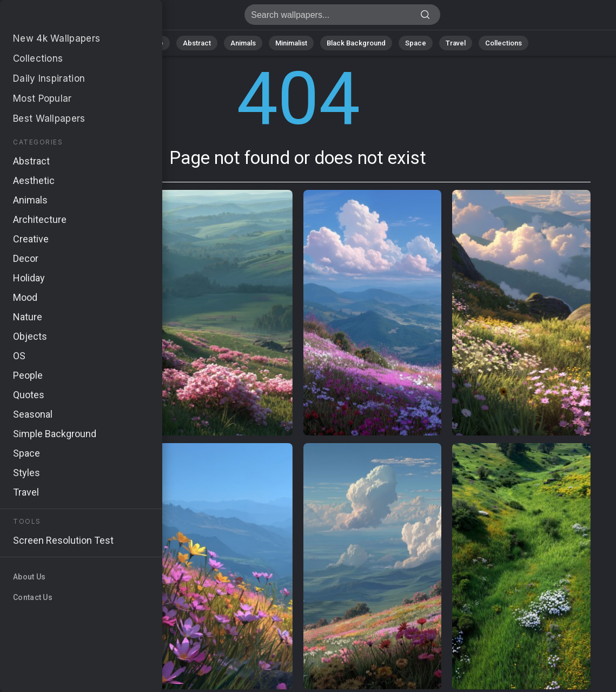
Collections (504, 43)
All (118, 43)
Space (416, 43)
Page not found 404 (65, 18)
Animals (243, 43)
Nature (153, 43)
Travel (456, 43)
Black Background (356, 43)
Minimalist (291, 43)
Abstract (197, 43)
